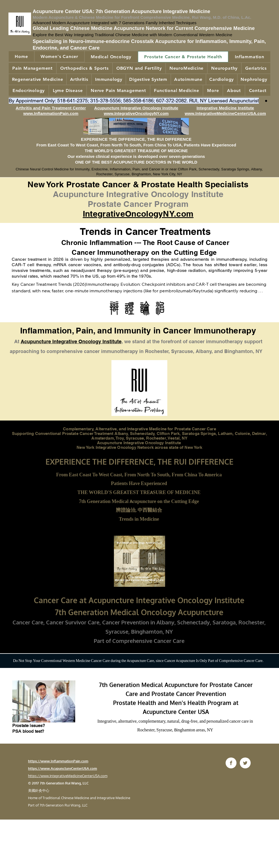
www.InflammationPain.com (51, 113)
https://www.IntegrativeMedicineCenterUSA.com (68, 776)
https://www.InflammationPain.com (58, 761)
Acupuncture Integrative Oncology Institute (71, 341)
